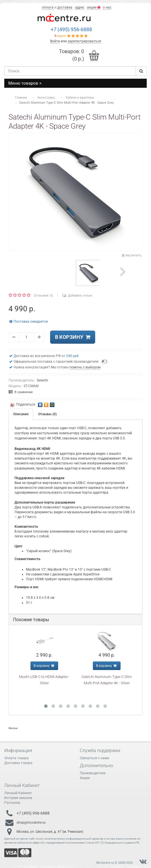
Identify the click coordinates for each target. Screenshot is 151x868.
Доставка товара (18, 763)
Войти (55, 41)
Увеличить (132, 255)
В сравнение (21, 392)
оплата (48, 7)
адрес (80, 7)
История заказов (18, 798)
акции (94, 7)
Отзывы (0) (47, 414)
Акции (85, 778)
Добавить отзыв (77, 296)
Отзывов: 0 (43, 296)
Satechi (42, 380)
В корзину (73, 337)
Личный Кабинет (18, 793)
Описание (21, 414)
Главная (21, 98)
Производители (93, 773)
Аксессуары (46, 98)
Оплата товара (17, 758)
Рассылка (12, 803)
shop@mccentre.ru (31, 822)
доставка (65, 7)
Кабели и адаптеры (80, 98)
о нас (107, 7)
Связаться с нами (94, 758)
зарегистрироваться (84, 41)
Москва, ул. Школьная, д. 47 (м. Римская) (50, 831)
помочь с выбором (85, 367)
